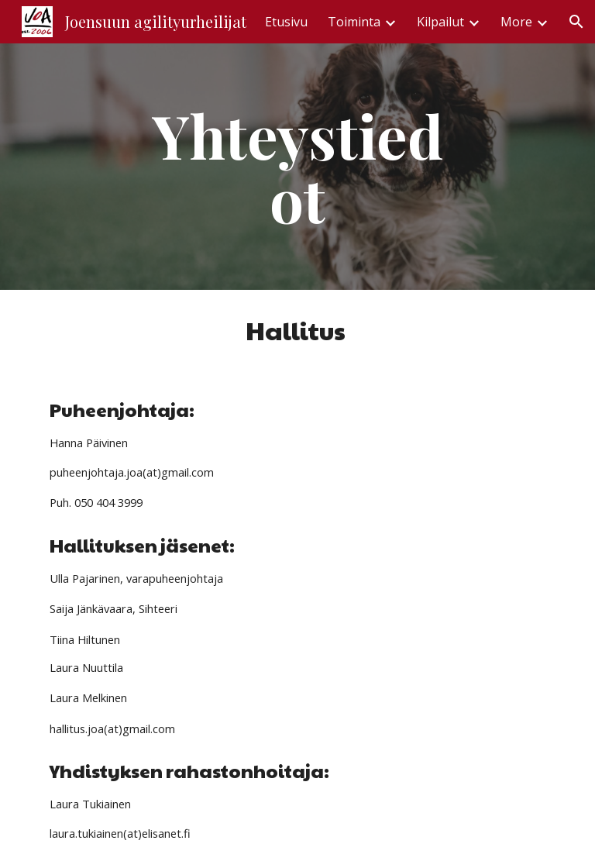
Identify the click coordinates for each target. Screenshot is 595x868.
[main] (297, 167)
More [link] (516, 22)
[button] (576, 22)
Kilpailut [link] (440, 22)
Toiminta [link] (354, 22)
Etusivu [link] (286, 22)
